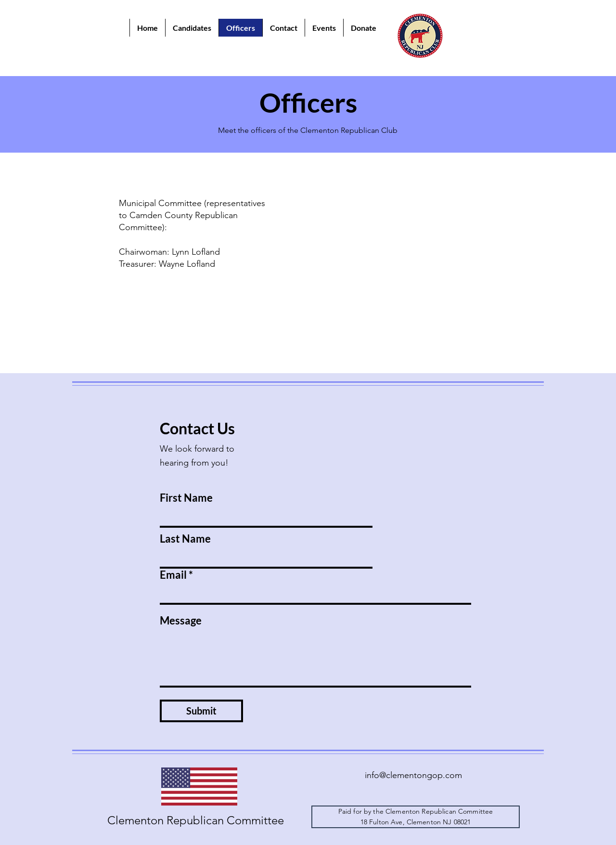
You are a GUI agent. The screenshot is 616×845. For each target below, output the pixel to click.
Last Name (185, 539)
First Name (186, 498)
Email (173, 575)
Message (181, 621)
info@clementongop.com (413, 775)
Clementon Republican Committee (196, 820)
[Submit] (201, 711)
